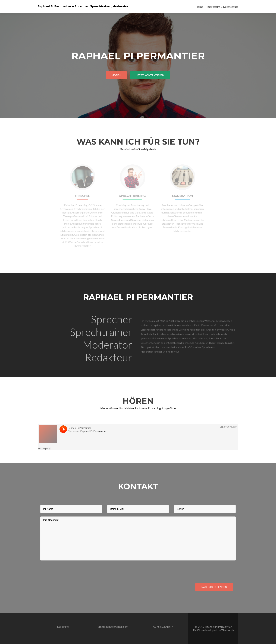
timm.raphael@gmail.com (113, 627)
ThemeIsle (228, 630)
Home (199, 7)
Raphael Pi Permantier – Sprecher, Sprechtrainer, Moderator (83, 6)
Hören (116, 75)
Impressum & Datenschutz (222, 7)
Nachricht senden (214, 587)
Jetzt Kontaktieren (150, 75)
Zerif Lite (199, 630)
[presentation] (67, 571)
